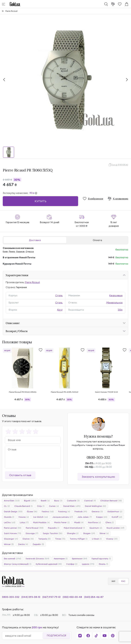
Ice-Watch (41, 517)
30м (120, 310)
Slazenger (11, 539)
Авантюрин (61, 559)
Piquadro (54, 528)
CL (7, 506)
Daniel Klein (72, 506)
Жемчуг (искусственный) (18, 564)
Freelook (81, 512)
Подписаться (56, 635)
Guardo (9, 517)
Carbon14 (73, 501)
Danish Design (13, 512)
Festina (48, 512)
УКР (113, 581)
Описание (13, 323)
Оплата (97, 240)
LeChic (10, 522)
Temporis (44, 539)
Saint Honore (13, 533)
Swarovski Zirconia (37, 559)
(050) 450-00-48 (72, 597)
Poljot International (74, 528)
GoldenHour (115, 512)
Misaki (79, 522)
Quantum (96, 528)
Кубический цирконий (49, 564)
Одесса (30, 251)
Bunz (58, 501)
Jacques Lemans (63, 517)
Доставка (35, 240)
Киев (5, 251)
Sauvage (32, 533)
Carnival (90, 501)
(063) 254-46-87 (94, 597)
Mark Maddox (41, 522)
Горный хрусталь (101, 559)
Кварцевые (116, 295)
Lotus (24, 522)
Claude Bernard (23, 506)
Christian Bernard (111, 501)
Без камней (13, 559)
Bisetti (45, 501)
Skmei (104, 533)
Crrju (41, 506)
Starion (28, 539)
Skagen (89, 533)
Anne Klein (12, 501)
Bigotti (30, 501)
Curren (54, 506)
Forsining (64, 512)
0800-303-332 (98, 457)
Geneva (97, 512)
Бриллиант (80, 559)
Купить (41, 201)
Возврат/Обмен (17, 331)
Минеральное (114, 303)
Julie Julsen (85, 517)
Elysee (32, 512)
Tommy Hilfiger (79, 539)
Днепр (12, 251)
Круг (60, 310)
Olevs (110, 522)
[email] (24, 636)
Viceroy (112, 539)
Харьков (20, 251)
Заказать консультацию (98, 477)
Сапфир (72, 564)
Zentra (23, 544)
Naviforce (94, 522)
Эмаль (103, 564)
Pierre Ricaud (11, 11)
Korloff (117, 517)
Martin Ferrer (62, 522)
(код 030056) (120, 165)
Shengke (73, 533)
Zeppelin (38, 544)
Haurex (24, 517)
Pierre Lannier (13, 528)
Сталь (59, 295)
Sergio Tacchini (53, 533)
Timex (60, 539)
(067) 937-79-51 (51, 597)
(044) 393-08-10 (31, 597)
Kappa (102, 517)
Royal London (115, 528)
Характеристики (17, 275)
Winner (9, 544)
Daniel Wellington (96, 506)
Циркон (88, 564)
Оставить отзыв (20, 475)
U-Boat (97, 539)
